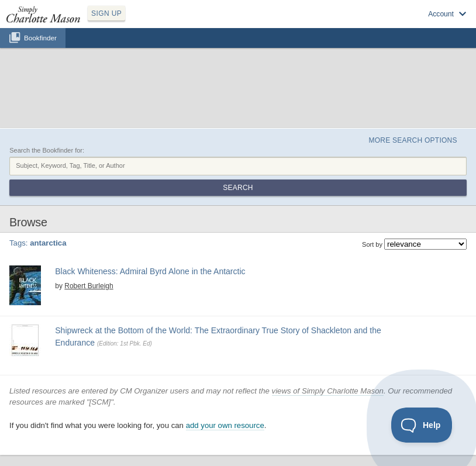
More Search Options (413, 140)
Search (238, 188)
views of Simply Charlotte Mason (328, 391)
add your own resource (225, 425)
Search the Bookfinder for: (47, 150)
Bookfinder (40, 38)
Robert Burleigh (89, 286)
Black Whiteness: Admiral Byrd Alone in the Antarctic (150, 271)
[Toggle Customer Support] (422, 425)
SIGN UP (106, 13)
